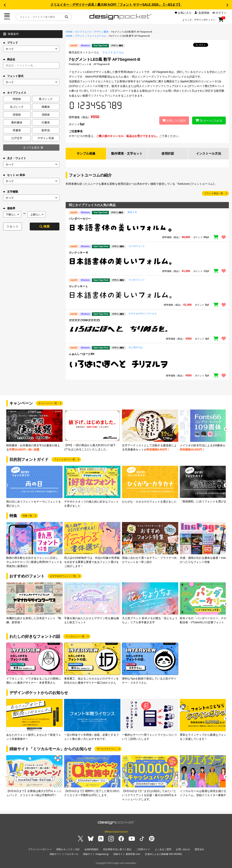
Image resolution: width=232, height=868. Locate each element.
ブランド (11, 43)
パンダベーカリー (80, 219)
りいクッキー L (78, 286)
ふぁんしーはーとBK (82, 354)
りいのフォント (137, 246)
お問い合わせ (183, 849)
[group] (34, 431)
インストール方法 (209, 154)
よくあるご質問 (163, 849)
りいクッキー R (78, 253)
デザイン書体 (101, 32)
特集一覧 (27, 516)
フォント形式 (13, 76)
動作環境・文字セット (127, 154)
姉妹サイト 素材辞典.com (127, 854)
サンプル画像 (86, 154)
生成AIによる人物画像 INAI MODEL (164, 854)
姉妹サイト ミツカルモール (64, 854)
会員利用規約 (91, 849)
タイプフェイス (83, 32)
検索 (45, 226)
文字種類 (11, 192)
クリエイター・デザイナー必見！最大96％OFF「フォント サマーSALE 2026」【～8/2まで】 (116, 5)
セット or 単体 (14, 175)
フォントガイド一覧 (64, 459)
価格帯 (9, 208)
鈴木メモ (132, 212)
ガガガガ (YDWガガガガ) (84, 320)
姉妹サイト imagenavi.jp (96, 854)
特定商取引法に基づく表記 (117, 849)
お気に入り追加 (174, 121)
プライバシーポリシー (40, 849)
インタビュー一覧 (75, 636)
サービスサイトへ (106, 749)
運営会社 (199, 849)
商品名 (9, 59)
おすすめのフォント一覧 (63, 576)
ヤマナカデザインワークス (143, 314)
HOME (69, 32)
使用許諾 (168, 154)
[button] (5, 5)
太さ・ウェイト (15, 158)
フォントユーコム (97, 36)
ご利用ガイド (143, 849)
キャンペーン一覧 (48, 403)
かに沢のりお (136, 347)
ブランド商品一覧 (214, 193)
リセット (13, 226)
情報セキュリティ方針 (68, 849)
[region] (147, 227)
